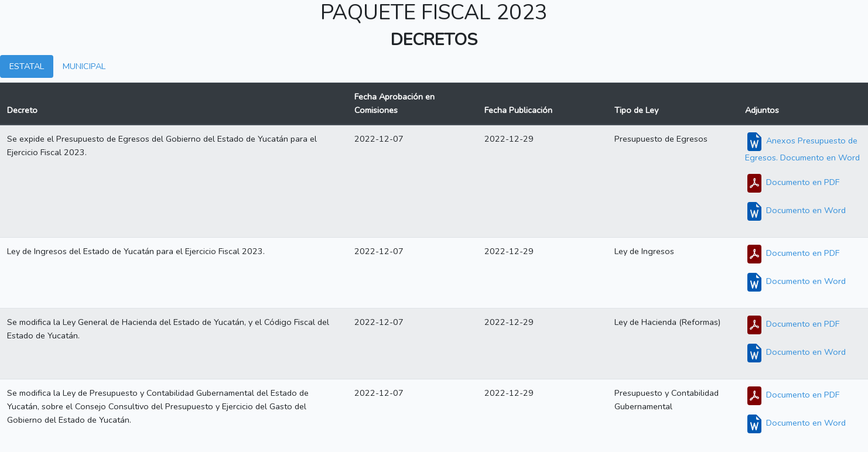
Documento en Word (795, 210)
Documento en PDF (792, 182)
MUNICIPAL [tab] (84, 66)
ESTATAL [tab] (27, 66)
